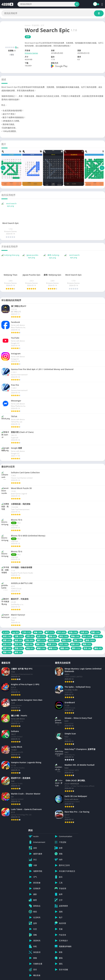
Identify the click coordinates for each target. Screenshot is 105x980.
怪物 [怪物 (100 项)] (75, 636)
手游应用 (35, 25)
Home (27, 25)
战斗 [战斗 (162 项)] (87, 636)
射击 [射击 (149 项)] (63, 636)
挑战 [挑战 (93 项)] (18, 640)
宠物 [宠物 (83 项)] (52, 636)
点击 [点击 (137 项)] (7, 644)
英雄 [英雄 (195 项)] (19, 648)
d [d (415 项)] (6, 632)
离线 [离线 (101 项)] (87, 644)
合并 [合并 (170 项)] (41, 636)
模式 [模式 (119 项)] (41, 640)
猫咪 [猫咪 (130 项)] (40, 644)
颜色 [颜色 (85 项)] (98, 648)
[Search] (48, 4)
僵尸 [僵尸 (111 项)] (50, 632)
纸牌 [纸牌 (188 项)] (7, 648)
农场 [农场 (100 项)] (73, 632)
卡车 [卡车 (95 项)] (30, 636)
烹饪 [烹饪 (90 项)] (18, 644)
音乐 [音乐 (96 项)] (87, 648)
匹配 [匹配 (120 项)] (95, 632)
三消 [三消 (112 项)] (26, 632)
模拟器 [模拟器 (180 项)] (54, 640)
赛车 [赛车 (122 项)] (76, 648)
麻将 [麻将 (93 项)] (18, 652)
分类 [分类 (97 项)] (84, 632)
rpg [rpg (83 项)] (15, 632)
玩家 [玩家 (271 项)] (52, 644)
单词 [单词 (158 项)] (7, 636)
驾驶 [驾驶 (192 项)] (7, 652)
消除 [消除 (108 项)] (78, 640)
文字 (42, 25)
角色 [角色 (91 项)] (30, 648)
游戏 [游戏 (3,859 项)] (90, 640)
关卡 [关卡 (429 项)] (61, 632)
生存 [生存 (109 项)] (63, 644)
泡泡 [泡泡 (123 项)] (66, 640)
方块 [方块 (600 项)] (29, 640)
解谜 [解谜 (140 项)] (41, 648)
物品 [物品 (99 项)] (29, 644)
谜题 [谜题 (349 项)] (64, 648)
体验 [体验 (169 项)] (38, 632)
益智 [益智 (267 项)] (75, 644)
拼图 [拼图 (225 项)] (7, 640)
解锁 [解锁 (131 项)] (53, 648)
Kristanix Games (31, 53)
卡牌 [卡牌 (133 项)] (19, 636)
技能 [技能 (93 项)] (98, 636)
